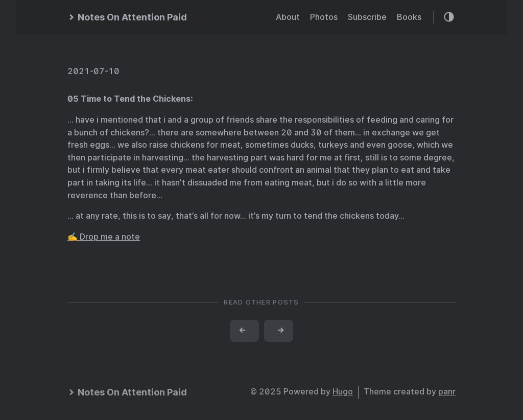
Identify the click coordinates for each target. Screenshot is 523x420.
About (288, 17)
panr (447, 392)
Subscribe (367, 17)
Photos (324, 17)
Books (409, 17)
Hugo (343, 392)
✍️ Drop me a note (104, 237)
